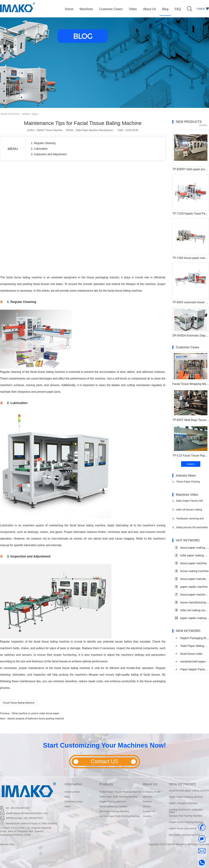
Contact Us (149, 811)
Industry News (72, 792)
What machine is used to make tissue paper (36, 713)
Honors (147, 806)
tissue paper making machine (192, 548)
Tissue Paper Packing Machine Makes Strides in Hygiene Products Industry (187, 483)
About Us (150, 784)
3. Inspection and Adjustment (49, 154)
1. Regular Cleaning (43, 143)
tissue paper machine (191, 563)
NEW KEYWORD (183, 784)
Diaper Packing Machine (113, 802)
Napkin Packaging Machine (192, 638)
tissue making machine (192, 571)
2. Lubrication (39, 149)
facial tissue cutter (189, 654)
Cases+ (191, 464)
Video (68, 806)
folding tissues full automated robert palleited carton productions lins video (190, 529)
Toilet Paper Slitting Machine (192, 646)
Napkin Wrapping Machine (183, 803)
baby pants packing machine (184, 835)
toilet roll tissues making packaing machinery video (187, 511)
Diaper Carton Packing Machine (186, 822)
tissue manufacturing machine (192, 602)
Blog (34, 114)
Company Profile (152, 792)
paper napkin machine (191, 587)
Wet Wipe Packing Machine (114, 811)
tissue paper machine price (192, 594)
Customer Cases (73, 802)
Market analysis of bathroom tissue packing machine (36, 719)
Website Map (7, 844)
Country (147, 816)
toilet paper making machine (192, 555)
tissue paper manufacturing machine (192, 579)
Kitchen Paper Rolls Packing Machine (120, 816)
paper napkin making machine (192, 618)
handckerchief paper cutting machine (192, 662)
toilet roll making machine (192, 610)
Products (106, 784)
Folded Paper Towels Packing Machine (120, 792)
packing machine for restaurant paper (186, 811)
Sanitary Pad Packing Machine (186, 816)
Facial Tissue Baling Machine (19, 703)
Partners (147, 802)
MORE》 (204, 125)
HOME (25, 114)
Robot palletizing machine (113, 806)
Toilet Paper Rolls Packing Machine (118, 797)
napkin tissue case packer (183, 829)
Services (148, 797)
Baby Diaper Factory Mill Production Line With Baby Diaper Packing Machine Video (189, 502)
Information (73, 784)
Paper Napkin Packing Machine (192, 669)
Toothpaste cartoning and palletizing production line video (189, 520)
